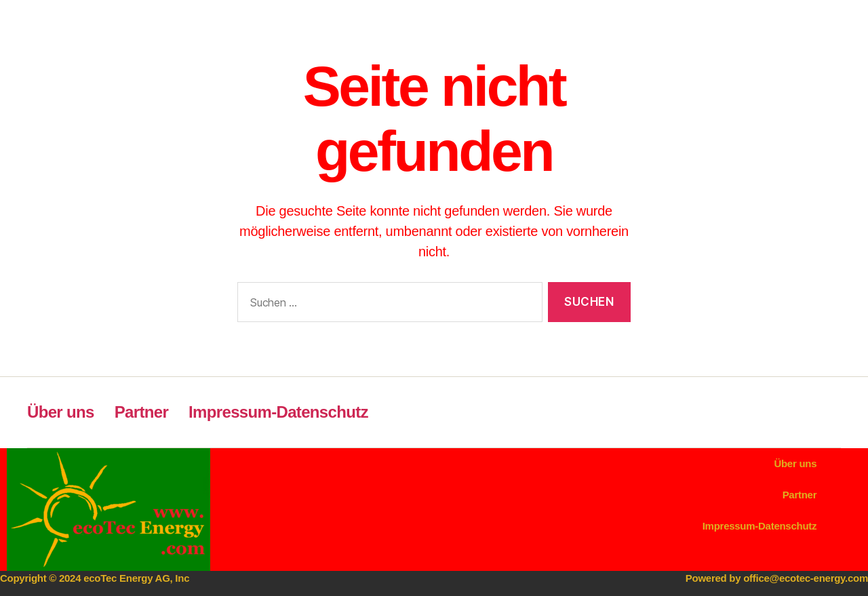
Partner (141, 412)
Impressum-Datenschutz (278, 412)
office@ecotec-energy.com (806, 578)
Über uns (61, 412)
